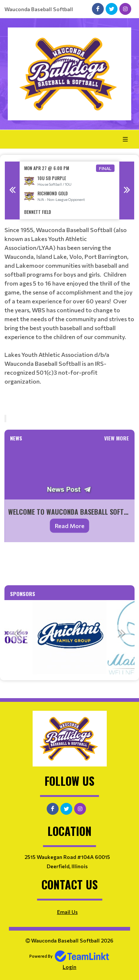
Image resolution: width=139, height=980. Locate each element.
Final (105, 168)
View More (117, 438)
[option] (69, 190)
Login (69, 967)
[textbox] (69, 312)
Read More (70, 526)
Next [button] (127, 191)
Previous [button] (12, 191)
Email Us (67, 912)
